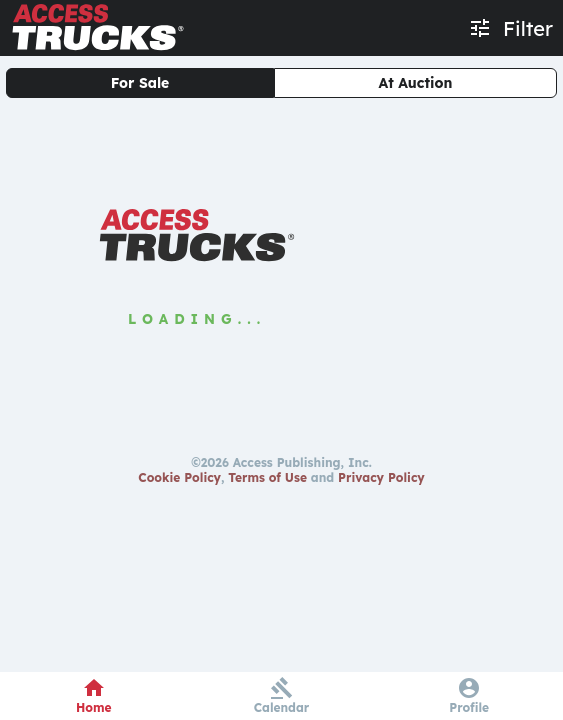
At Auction (416, 83)
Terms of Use (267, 477)
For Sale (140, 83)
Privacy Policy (381, 477)
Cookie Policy (179, 477)
